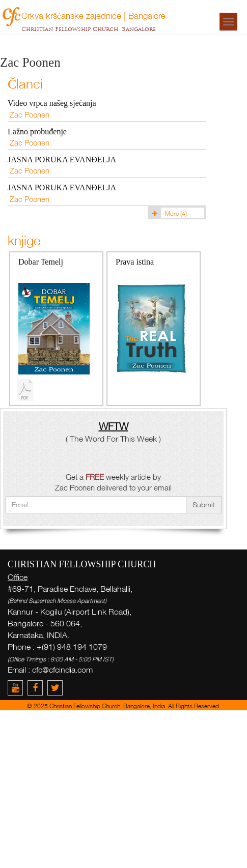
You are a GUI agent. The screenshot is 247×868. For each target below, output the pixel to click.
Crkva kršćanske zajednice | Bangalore (93, 15)
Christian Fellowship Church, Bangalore (89, 29)
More (168, 213)
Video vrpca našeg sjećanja (52, 103)
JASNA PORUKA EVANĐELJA (62, 160)
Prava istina (135, 262)
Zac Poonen (30, 114)
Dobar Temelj (41, 262)
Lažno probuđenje (37, 132)
